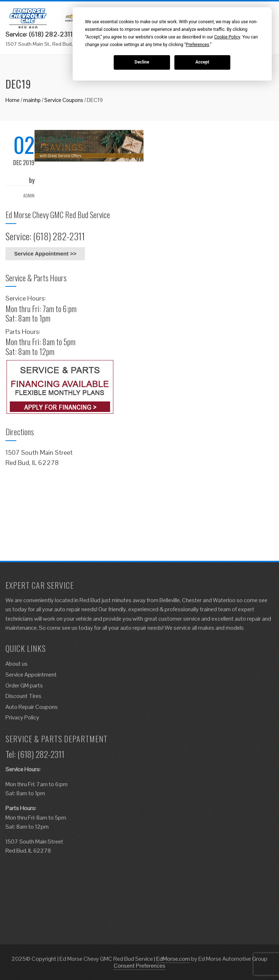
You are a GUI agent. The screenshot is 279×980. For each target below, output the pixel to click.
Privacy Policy (22, 717)
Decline (142, 62)
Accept (202, 62)
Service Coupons (64, 100)
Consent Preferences (139, 966)
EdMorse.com (173, 959)
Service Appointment (31, 675)
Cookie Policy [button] (227, 37)
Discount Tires (23, 696)
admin (29, 195)
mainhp (32, 100)
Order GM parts (24, 685)
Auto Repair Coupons (32, 707)
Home (13, 100)
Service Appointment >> (45, 254)
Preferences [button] (198, 45)
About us (17, 664)
